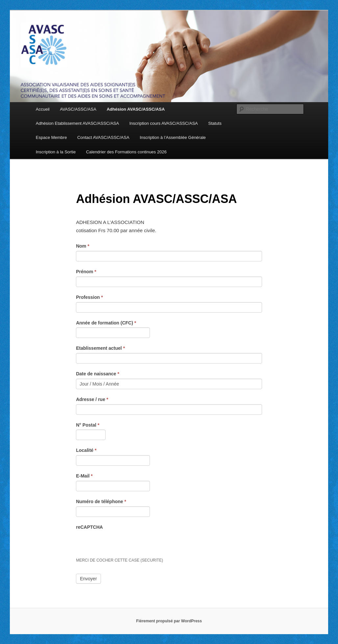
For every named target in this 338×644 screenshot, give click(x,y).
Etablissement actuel (100, 348)
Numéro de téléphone (101, 501)
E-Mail (84, 476)
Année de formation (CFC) (106, 323)
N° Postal (88, 425)
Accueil (43, 109)
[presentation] (126, 544)
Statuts (215, 123)
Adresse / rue (92, 399)
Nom (83, 246)
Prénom (86, 272)
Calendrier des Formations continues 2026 (126, 152)
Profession (89, 297)
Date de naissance (98, 374)
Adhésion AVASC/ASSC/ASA (136, 109)
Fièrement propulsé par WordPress (169, 621)
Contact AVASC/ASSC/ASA (103, 137)
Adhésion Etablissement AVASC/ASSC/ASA (77, 123)
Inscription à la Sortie (56, 152)
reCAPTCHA (89, 527)
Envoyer (88, 579)
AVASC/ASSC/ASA (78, 109)
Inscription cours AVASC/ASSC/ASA (163, 123)
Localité (86, 450)
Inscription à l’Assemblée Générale (173, 137)
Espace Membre (51, 137)
